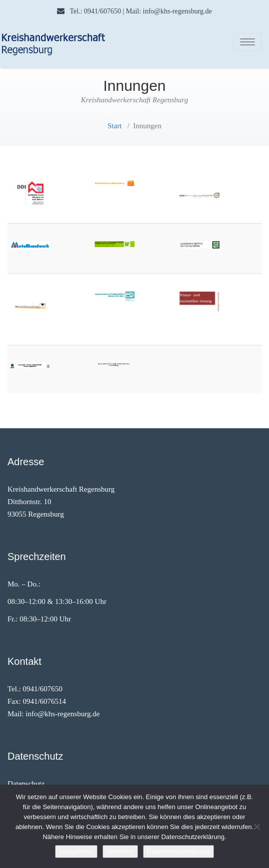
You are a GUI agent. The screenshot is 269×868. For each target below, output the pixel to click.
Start (114, 126)
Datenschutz (26, 784)
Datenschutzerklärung (178, 851)
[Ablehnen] (256, 827)
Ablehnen (120, 851)
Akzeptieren (76, 851)
